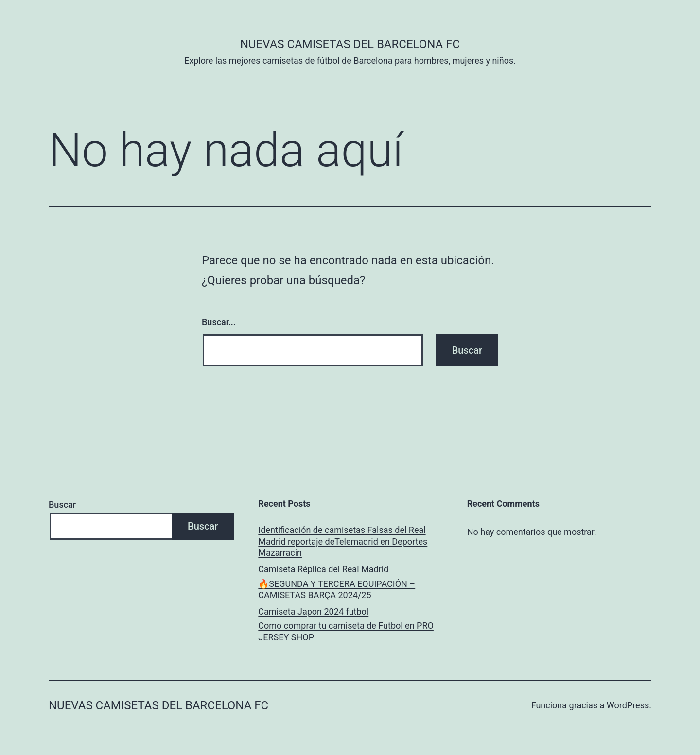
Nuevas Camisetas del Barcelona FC (350, 44)
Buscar (62, 505)
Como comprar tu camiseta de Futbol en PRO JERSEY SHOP (346, 631)
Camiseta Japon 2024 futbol (313, 611)
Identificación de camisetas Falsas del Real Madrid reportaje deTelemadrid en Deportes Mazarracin (343, 541)
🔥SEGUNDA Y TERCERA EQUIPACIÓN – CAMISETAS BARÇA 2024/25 (337, 589)
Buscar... (219, 322)
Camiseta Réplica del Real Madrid (323, 569)
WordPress (628, 705)
